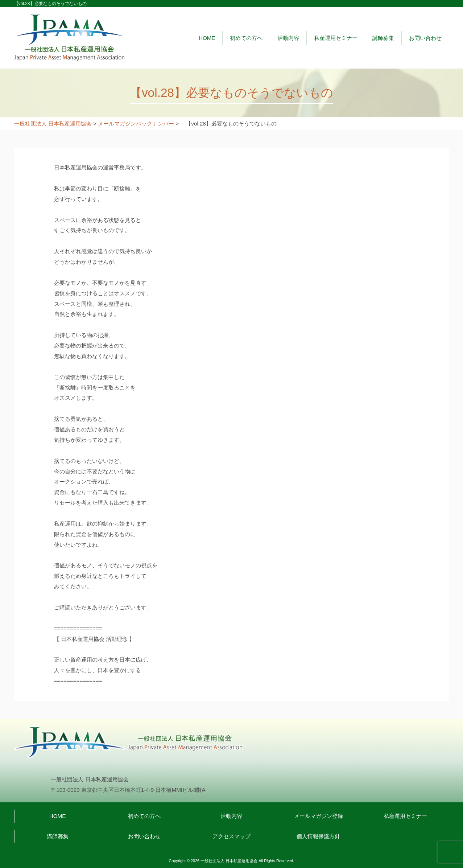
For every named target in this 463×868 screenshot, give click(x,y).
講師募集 (383, 38)
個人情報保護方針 (318, 836)
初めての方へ (246, 38)
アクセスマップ (231, 836)
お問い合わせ (425, 38)
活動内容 (288, 38)
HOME (207, 38)
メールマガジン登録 (319, 816)
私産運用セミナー (336, 38)
